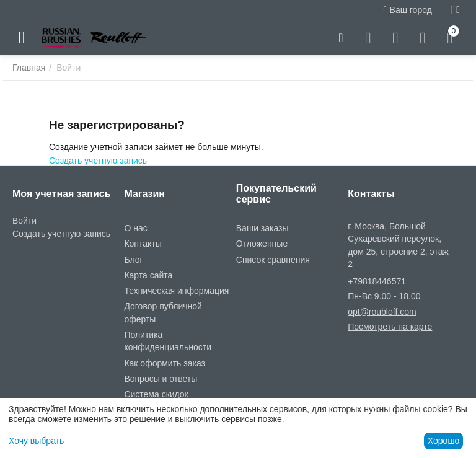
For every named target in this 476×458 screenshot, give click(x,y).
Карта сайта (148, 275)
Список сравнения (273, 260)
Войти (24, 221)
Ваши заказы (262, 228)
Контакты (143, 244)
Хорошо (444, 441)
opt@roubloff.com (382, 312)
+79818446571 (377, 281)
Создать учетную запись (98, 161)
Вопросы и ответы (161, 379)
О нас (135, 228)
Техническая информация (176, 291)
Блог (133, 260)
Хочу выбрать (36, 441)
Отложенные (262, 244)
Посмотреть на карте (390, 327)
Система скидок (156, 394)
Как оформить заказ (165, 363)
